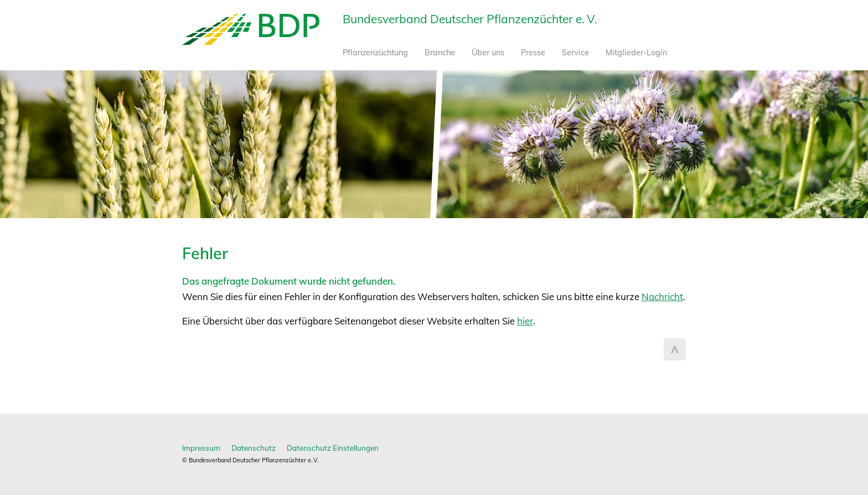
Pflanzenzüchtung (375, 53)
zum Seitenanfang (675, 349)
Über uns (488, 53)
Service (575, 53)
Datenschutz (254, 448)
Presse (533, 53)
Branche (440, 53)
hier (525, 321)
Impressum (201, 448)
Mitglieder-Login (636, 53)
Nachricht (662, 297)
